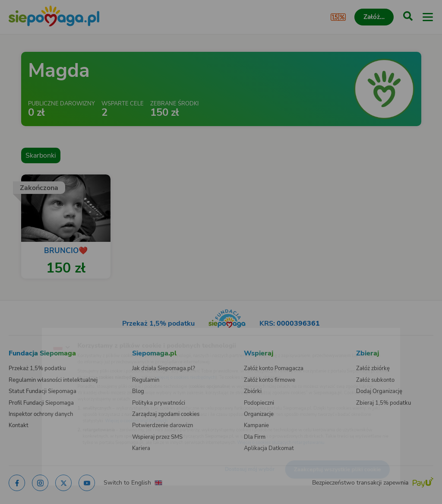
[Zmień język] (24, 333)
